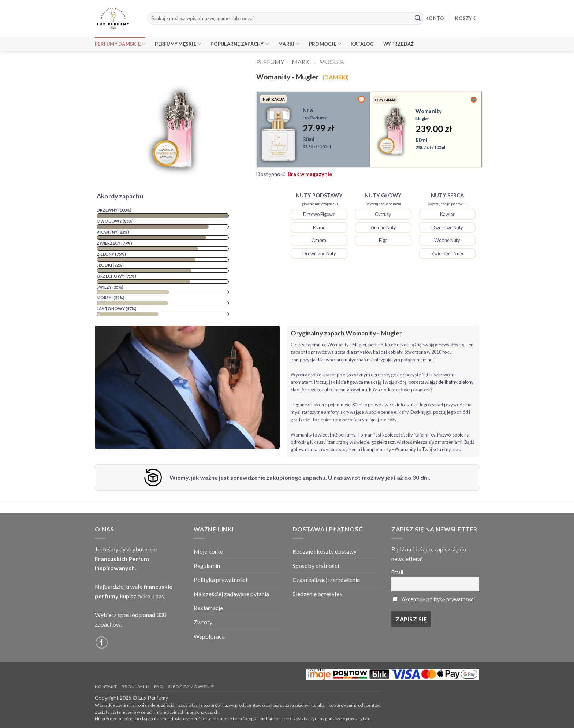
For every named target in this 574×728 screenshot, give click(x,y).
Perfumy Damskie (120, 44)
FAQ (159, 686)
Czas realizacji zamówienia (326, 580)
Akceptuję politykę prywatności (438, 599)
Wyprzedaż (398, 44)
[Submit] (418, 18)
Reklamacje (208, 608)
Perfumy (270, 62)
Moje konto (208, 551)
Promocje (325, 44)
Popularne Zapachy (240, 44)
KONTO (435, 18)
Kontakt (106, 686)
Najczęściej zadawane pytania (231, 594)
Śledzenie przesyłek (318, 594)
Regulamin (207, 566)
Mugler (331, 62)
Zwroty (203, 622)
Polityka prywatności (220, 580)
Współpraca (209, 636)
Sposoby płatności (316, 566)
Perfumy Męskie (178, 44)
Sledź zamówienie (191, 686)
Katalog (362, 44)
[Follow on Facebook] (102, 642)
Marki (289, 44)
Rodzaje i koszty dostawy (325, 551)
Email (397, 572)
